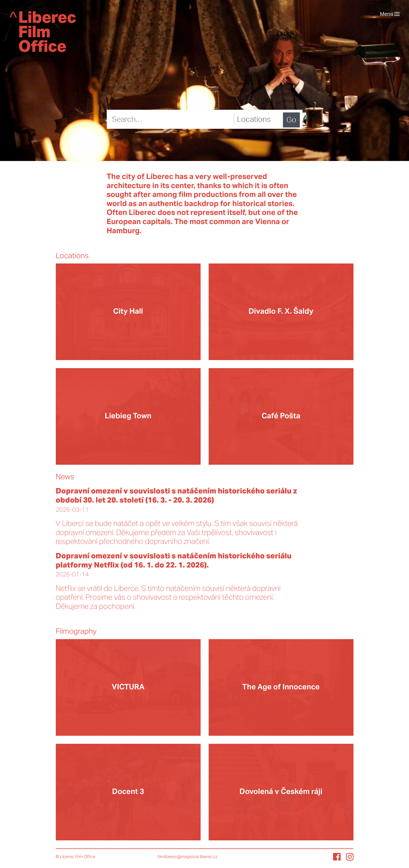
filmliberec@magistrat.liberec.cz (188, 857)
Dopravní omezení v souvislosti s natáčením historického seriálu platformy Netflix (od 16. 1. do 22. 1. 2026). (174, 561)
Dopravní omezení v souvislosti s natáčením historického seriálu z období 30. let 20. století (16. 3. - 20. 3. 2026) (176, 496)
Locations (72, 256)
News (65, 477)
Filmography (76, 632)
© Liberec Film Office (76, 857)
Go (291, 120)
